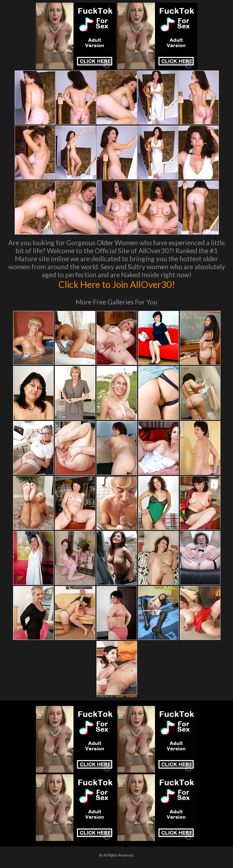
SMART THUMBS (126, 696)
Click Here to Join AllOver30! (116, 284)
